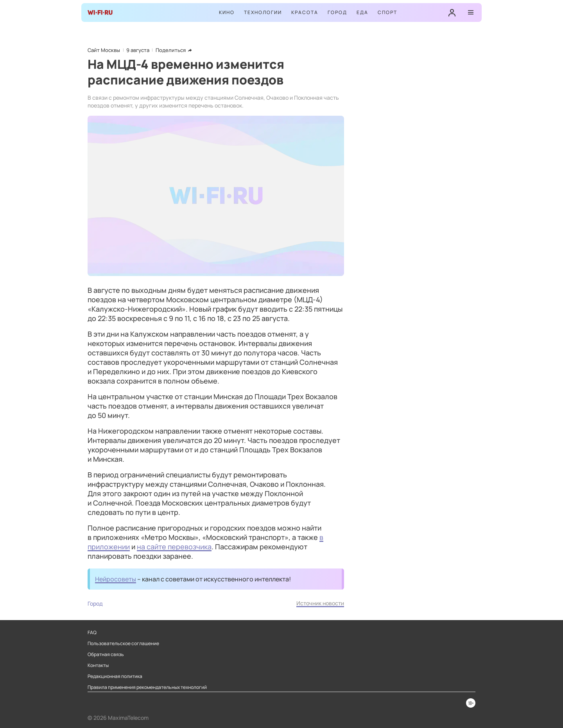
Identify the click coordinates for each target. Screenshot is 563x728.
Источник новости (320, 603)
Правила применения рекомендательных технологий (147, 687)
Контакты (98, 665)
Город (337, 12)
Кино (227, 12)
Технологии (263, 12)
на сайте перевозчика (174, 547)
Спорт (387, 12)
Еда (362, 12)
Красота (305, 12)
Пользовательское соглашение (123, 644)
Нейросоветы (116, 579)
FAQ (92, 633)
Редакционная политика (115, 676)
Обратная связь (106, 654)
